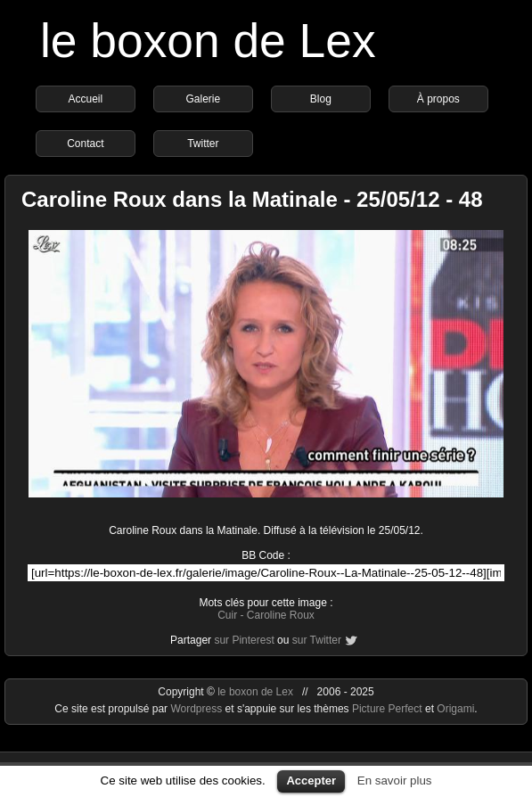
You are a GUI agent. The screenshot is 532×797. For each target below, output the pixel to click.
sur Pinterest (244, 640)
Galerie (204, 99)
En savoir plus (395, 781)
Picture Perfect (387, 709)
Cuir (227, 615)
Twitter (203, 144)
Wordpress (197, 709)
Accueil (86, 99)
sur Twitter (317, 640)
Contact (85, 144)
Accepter (311, 781)
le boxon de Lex (208, 41)
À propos (438, 99)
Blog (321, 99)
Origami (455, 709)
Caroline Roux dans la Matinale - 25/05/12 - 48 (252, 199)
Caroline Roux (281, 615)
